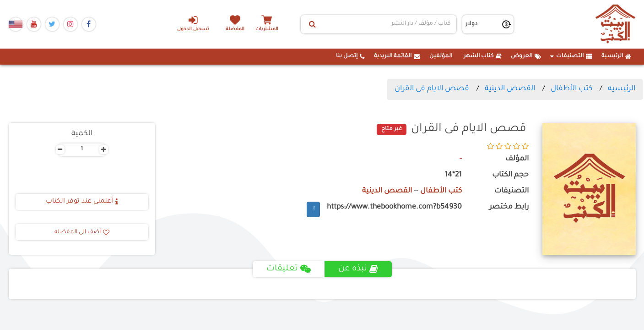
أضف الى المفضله (82, 232)
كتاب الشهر (483, 56)
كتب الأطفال (571, 89)
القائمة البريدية (397, 56)
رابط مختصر (509, 207)
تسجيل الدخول (193, 23)
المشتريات (267, 30)
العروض (526, 56)
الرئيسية (616, 56)
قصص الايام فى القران (432, 89)
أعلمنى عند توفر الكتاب (82, 202)
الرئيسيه (622, 89)
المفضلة (235, 30)
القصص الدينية (510, 89)
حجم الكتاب (510, 175)
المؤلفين (441, 56)
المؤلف (517, 159)
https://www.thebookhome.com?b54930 (394, 207)
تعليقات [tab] (289, 269)
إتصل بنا (350, 56)
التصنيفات (571, 56)
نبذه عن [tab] (358, 269)
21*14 (453, 175)
